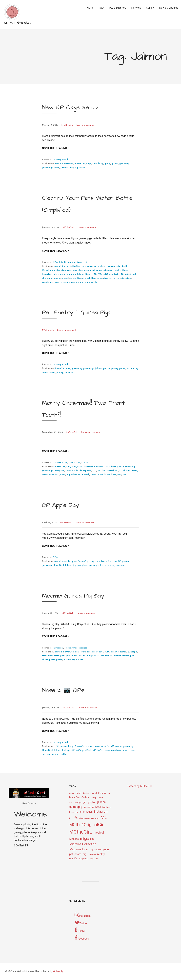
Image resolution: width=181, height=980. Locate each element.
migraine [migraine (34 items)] (87, 839)
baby (71, 746)
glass (80, 270)
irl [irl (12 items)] (70, 818)
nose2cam (116, 750)
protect (86, 278)
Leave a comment (86, 125)
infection (58, 274)
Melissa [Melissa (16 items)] (74, 839)
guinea (115, 164)
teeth (87, 475)
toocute (58, 282)
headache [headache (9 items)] (107, 807)
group (107, 164)
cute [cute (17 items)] (100, 797)
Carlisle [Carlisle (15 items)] (85, 797)
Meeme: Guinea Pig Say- (74, 596)
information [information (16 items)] (86, 812)
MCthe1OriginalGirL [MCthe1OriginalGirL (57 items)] (88, 825)
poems (52, 373)
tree (119, 475)
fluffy (101, 164)
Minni (45, 475)
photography (96, 565)
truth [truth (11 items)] (97, 859)
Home (90, 8)
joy (75, 565)
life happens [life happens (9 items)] (84, 818)
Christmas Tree (102, 467)
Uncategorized (60, 160)
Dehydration (48, 270)
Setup (82, 168)
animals (66, 561)
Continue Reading (54, 148)
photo (45, 278)
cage (89, 164)
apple (74, 561)
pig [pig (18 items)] (85, 854)
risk (118, 278)
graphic (115, 652)
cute (95, 164)
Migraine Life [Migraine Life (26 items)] (78, 849)
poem (45, 373)
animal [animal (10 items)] (94, 793)
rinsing (112, 278)
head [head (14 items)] (98, 807)
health (118, 270)
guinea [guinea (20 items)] (101, 802)
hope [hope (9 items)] (71, 812)
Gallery (150, 8)
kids (76, 471)
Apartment (68, 164)
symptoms (47, 282)
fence (104, 561)
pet (134, 274)
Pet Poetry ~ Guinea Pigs (76, 312)
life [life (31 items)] (75, 818)
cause (90, 266)
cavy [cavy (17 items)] (94, 797)
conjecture (80, 652)
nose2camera (129, 750)
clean (103, 266)
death (124, 266)
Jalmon (64, 168)
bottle (65, 266)
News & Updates (169, 8)
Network (136, 8)
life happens (85, 471)
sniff (57, 754)
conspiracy (92, 652)
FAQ (101, 8)
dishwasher (66, 270)
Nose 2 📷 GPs (63, 690)
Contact (20, 846)
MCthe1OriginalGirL (108, 274)
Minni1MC (54, 475)
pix (52, 754)
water (81, 282)
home (57, 168)
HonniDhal (58, 565)
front (113, 467)
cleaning (111, 266)
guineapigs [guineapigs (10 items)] (89, 807)
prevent (65, 278)
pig (76, 168)
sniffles (64, 754)
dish (58, 270)
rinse (106, 278)
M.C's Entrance (18, 23)
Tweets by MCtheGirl (139, 786)
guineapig (124, 164)
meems (126, 656)
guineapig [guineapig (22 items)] (76, 807)
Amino (58, 164)
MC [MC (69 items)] (104, 818)
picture (130, 369)
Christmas (88, 467)
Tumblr (80, 930)
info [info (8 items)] (77, 812)
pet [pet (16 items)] (71, 854)
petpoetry (113, 369)
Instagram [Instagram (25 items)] (101, 812)
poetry (60, 373)
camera (90, 746)
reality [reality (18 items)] (101, 854)
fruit (110, 561)
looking (66, 750)
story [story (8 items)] (91, 859)
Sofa (80, 475)
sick (123, 278)
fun (115, 561)
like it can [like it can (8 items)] (95, 818)
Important (47, 274)
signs (129, 278)
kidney (88, 274)
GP (120, 561)
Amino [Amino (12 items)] (86, 793)
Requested (97, 278)
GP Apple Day (60, 505)
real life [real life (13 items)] (73, 859)
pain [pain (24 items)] (106, 849)
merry (135, 471)
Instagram (59, 471)
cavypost (77, 467)
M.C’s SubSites (118, 8)
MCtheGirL (67, 125)
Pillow (74, 475)
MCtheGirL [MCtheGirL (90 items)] (81, 832)
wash (65, 282)
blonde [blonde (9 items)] (107, 793)
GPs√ (55, 262)
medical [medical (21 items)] (99, 832)
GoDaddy (58, 971)
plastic (57, 278)
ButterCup (80, 164)
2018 (57, 746)
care (84, 266)
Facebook (82, 938)
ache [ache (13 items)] (79, 793)
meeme (117, 656)
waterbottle (91, 282)
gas (75, 270)
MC (95, 274)
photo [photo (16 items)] (78, 854)
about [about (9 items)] (72, 793)
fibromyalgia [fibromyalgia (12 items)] (75, 802)
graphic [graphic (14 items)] (92, 802)
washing (73, 282)
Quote (80, 660)
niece (63, 475)
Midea (85, 463)
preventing (76, 278)
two (125, 475)
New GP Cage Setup (70, 107)
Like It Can (65, 262)
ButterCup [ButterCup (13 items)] (75, 797)
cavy (96, 266)
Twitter (81, 923)
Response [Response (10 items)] (83, 859)
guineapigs (47, 168)
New (71, 168)
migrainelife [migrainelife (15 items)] (95, 850)
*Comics (57, 463)
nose (108, 750)
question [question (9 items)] (92, 854)
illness (125, 270)
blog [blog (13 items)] (101, 793)
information (70, 274)
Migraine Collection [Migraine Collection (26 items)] (83, 844)
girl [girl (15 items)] (85, 802)
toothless (111, 475)
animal (58, 266)
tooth (103, 475)
